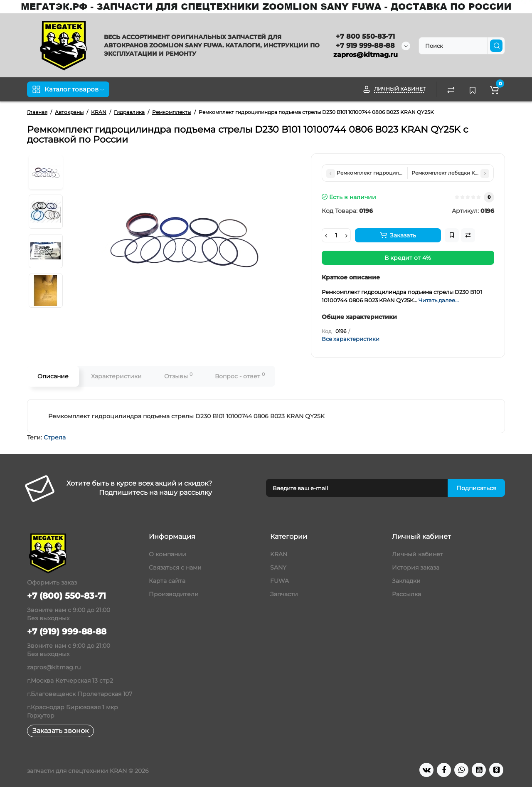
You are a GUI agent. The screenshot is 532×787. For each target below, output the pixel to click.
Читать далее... (439, 300)
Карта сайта (167, 581)
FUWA (280, 581)
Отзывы (178, 376)
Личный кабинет (417, 554)
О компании (167, 554)
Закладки (406, 581)
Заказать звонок (60, 731)
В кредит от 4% (408, 258)
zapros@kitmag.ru (366, 55)
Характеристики (116, 376)
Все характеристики (351, 339)
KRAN (279, 554)
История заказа (416, 567)
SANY (278, 567)
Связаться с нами (175, 567)
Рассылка (406, 594)
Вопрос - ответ (240, 376)
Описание (53, 376)
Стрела (55, 437)
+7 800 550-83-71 (365, 36)
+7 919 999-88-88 (365, 46)
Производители (174, 594)
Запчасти (284, 594)
